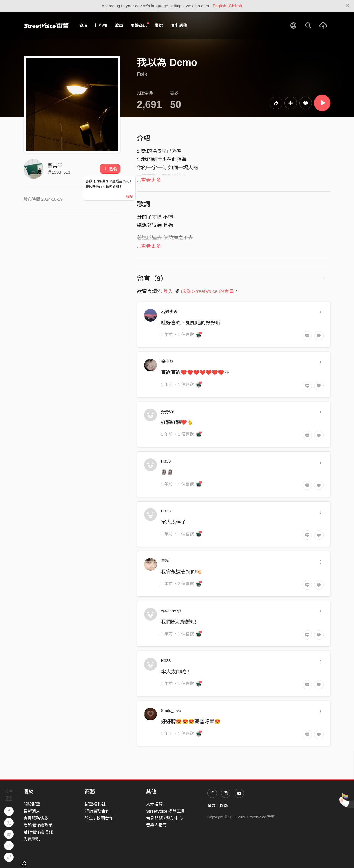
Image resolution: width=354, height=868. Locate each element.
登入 (168, 291)
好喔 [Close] (129, 197)
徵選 (159, 25)
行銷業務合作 (97, 811)
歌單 (119, 25)
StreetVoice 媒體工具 (166, 811)
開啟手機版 (218, 806)
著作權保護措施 (38, 832)
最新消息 (32, 811)
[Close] (348, 6)
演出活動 (179, 25)
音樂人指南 (156, 825)
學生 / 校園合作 (99, 818)
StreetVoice (46, 25)
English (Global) (227, 6)
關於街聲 (32, 804)
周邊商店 (140, 25)
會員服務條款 (36, 818)
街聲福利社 (95, 804)
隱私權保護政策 (38, 825)
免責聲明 (32, 839)
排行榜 (101, 25)
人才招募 (154, 804)
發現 (83, 25)
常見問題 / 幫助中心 (164, 818)
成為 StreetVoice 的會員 (207, 291)
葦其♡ (55, 166)
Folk (142, 74)
